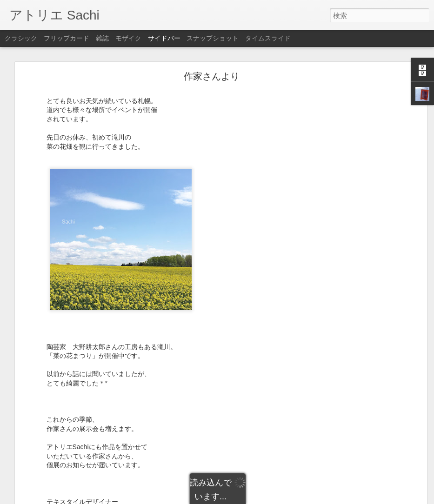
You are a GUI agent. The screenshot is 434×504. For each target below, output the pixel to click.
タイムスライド (268, 38)
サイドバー (164, 38)
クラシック (21, 38)
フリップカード (67, 38)
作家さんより (212, 75)
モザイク (128, 38)
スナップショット (213, 38)
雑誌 (102, 38)
